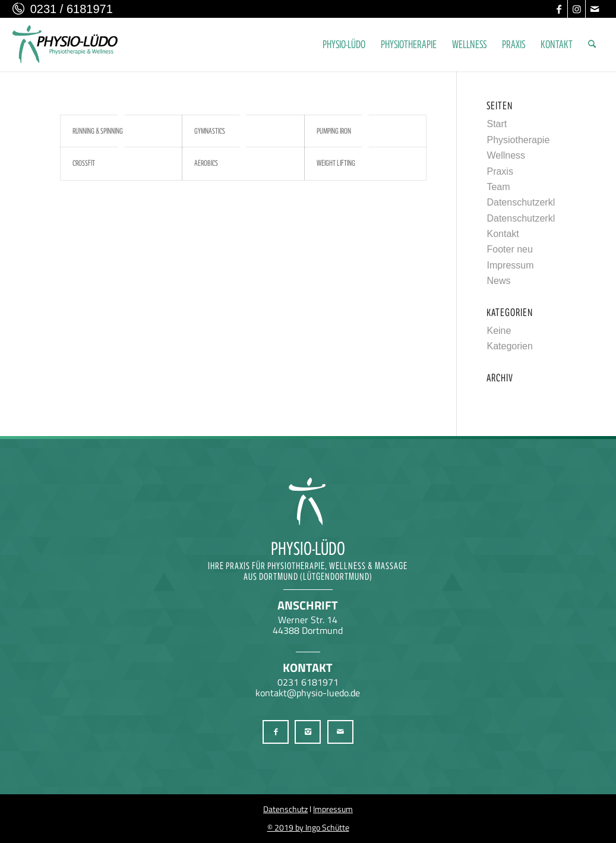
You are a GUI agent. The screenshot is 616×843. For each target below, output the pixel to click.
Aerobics (206, 163)
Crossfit (84, 163)
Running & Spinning (98, 131)
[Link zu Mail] (595, 9)
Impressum (510, 265)
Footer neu (509, 249)
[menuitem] (344, 45)
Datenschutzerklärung (533, 202)
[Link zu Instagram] (576, 9)
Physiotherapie (518, 140)
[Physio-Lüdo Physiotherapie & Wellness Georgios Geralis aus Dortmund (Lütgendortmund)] (65, 45)
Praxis (500, 171)
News (498, 281)
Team (498, 187)
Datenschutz (285, 809)
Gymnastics (210, 131)
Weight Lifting (336, 163)
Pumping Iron (334, 131)
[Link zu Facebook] (559, 9)
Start (497, 124)
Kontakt (503, 234)
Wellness (506, 155)
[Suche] (592, 45)
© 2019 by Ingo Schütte (308, 827)
